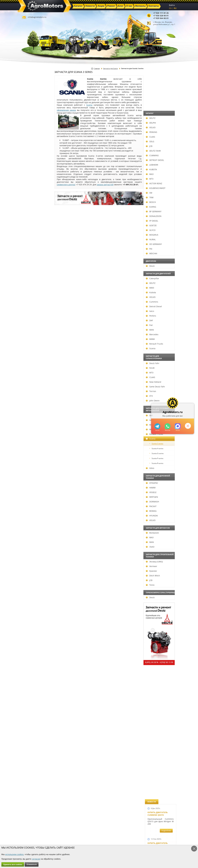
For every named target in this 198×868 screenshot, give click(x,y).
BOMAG (29, 511)
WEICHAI (30, 253)
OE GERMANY (32, 244)
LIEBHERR (30, 165)
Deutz (29, 266)
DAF (28, 320)
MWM (29, 339)
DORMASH (31, 502)
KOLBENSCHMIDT (34, 188)
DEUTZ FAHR (32, 151)
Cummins (30, 302)
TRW (28, 197)
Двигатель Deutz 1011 (159, 724)
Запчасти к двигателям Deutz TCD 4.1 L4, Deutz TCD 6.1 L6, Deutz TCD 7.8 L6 (160, 470)
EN (170, 8)
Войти (172, 5)
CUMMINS (31, 155)
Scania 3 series (35, 444)
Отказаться (32, 864)
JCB (27, 146)
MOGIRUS (30, 235)
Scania (29, 348)
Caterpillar (31, 278)
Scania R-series (35, 463)
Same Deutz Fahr (34, 387)
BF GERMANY (32, 211)
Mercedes (30, 334)
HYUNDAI (30, 516)
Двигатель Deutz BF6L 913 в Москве (159, 227)
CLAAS (29, 137)
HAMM (29, 488)
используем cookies (14, 854)
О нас (67, 842)
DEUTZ (29, 118)
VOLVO (29, 127)
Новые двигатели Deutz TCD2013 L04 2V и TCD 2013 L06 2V (159, 318)
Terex (28, 585)
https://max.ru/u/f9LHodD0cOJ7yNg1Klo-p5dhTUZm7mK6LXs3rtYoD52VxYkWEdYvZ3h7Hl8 (178, 426)
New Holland (32, 382)
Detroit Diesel (32, 306)
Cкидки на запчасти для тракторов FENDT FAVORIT (159, 755)
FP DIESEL (30, 221)
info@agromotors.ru (37, 17)
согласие (36, 859)
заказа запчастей (105, 185)
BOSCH (29, 202)
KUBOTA (30, 169)
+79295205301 (167, 426)
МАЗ (28, 174)
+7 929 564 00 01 (161, 18)
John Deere (31, 401)
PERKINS (30, 132)
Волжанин (31, 533)
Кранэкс (30, 571)
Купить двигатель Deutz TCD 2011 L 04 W (159, 672)
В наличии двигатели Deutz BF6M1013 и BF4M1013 (160, 285)
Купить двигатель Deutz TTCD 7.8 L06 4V (158, 112)
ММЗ (28, 288)
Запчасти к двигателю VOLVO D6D (160, 513)
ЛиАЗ (28, 547)
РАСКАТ (29, 506)
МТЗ (28, 179)
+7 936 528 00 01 (161, 16)
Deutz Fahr (31, 363)
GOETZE (30, 225)
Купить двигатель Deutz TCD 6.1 (158, 143)
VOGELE (29, 492)
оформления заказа (66, 110)
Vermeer (30, 566)
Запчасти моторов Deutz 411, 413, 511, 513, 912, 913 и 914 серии (159, 624)
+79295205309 (157, 426)
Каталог (92, 832)
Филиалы (93, 842)
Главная (97, 68)
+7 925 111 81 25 (161, 13)
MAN (28, 330)
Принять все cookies (13, 864)
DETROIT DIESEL (33, 160)
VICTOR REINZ (32, 183)
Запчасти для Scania (110, 68)
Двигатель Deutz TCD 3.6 (161, 699)
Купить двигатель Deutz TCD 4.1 (158, 199)
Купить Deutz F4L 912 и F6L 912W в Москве (160, 171)
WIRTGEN (30, 497)
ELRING (29, 207)
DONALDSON (32, 216)
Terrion (29, 391)
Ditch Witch (31, 576)
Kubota (29, 292)
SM (27, 193)
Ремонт (68, 839)
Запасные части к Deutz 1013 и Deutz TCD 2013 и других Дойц (160, 586)
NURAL (29, 239)
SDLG (28, 141)
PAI (27, 249)
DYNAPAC (30, 483)
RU (175, 8)
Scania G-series (35, 453)
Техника (92, 839)
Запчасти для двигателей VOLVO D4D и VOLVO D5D (160, 548)
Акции (92, 835)
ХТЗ (28, 396)
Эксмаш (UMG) (33, 562)
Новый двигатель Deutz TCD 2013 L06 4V (159, 348)
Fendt (29, 368)
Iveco (28, 311)
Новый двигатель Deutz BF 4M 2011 (158, 440)
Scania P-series (35, 458)
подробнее (166, 98)
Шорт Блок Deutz (157, 375)
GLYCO (29, 230)
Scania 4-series (35, 448)
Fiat (28, 325)
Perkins (29, 316)
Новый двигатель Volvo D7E (158, 255)
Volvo (28, 468)
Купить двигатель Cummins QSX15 (158, 81)
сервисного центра (66, 185)
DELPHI (29, 123)
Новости (68, 835)
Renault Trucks (33, 344)
